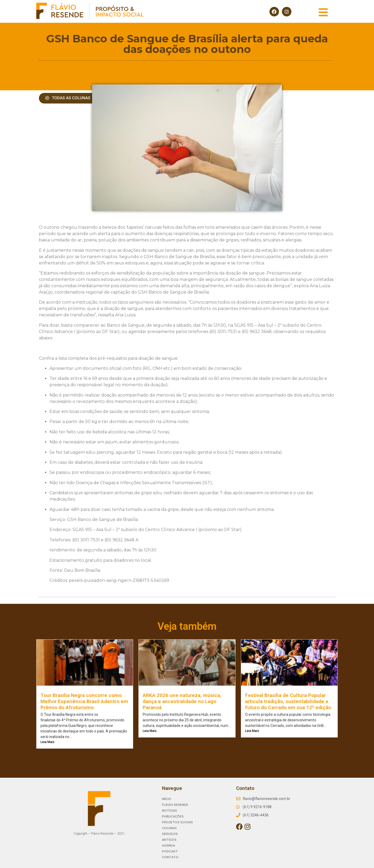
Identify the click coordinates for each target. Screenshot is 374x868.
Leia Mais (48, 742)
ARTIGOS (169, 840)
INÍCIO (167, 799)
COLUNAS (169, 828)
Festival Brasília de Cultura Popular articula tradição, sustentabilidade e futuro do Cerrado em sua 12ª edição (288, 701)
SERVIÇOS (170, 834)
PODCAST (170, 851)
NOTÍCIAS (170, 811)
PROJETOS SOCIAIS (177, 822)
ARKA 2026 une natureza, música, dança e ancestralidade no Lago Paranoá (182, 701)
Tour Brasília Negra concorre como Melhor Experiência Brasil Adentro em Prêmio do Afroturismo (84, 701)
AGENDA (168, 845)
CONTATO (170, 857)
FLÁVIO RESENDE (175, 805)
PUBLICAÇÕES (173, 816)
